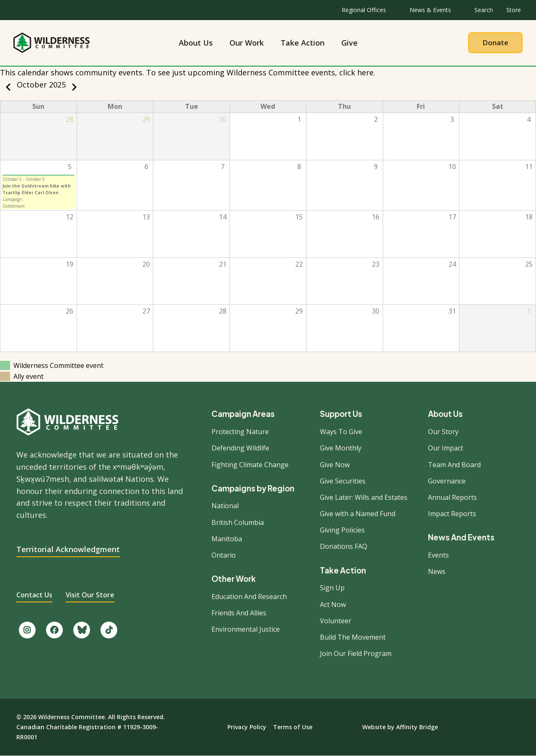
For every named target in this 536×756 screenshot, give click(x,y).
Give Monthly (341, 448)
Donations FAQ (344, 546)
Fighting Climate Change (250, 465)
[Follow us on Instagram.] (27, 630)
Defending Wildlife (240, 448)
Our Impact (446, 448)
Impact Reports (452, 514)
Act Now (333, 604)
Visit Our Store (90, 595)
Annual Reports (452, 497)
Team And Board (454, 465)
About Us (196, 43)
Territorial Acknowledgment (68, 549)
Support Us (341, 414)
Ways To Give (341, 432)
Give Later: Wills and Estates (364, 497)
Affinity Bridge (417, 727)
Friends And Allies (239, 613)
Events (438, 555)
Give (349, 43)
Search (484, 10)
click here (356, 72)
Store (514, 10)
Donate (495, 42)
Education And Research (249, 597)
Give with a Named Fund (358, 514)
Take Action (303, 43)
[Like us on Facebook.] (54, 630)
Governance (447, 481)
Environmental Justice (246, 629)
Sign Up (332, 588)
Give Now (335, 465)
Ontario (224, 555)
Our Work (247, 43)
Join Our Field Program (356, 653)
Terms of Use (293, 727)
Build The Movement (353, 637)
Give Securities (343, 481)
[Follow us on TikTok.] (109, 630)
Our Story (443, 432)
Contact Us (34, 595)
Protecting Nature (240, 432)
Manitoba (227, 539)
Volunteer (336, 621)
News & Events (430, 10)
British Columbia (238, 522)
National (225, 506)
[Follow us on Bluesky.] (82, 630)
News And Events (461, 538)
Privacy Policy (247, 727)
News (437, 571)
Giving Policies (342, 530)
